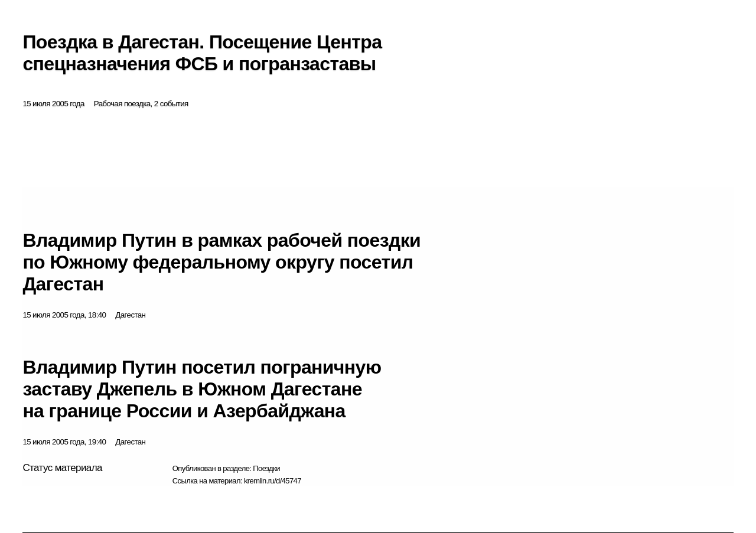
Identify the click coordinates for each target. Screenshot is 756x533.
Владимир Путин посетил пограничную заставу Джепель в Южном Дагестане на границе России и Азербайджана (202, 389)
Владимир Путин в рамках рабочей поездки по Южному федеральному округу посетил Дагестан (221, 262)
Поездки (266, 468)
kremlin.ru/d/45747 (273, 481)
